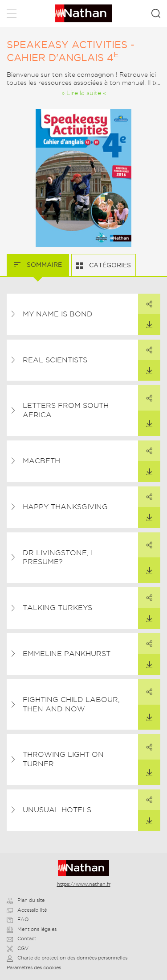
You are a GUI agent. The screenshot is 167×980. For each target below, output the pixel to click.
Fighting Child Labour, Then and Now (71, 704)
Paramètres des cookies (34, 968)
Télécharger (145, 321)
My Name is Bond (58, 314)
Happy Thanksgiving (65, 507)
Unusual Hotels (57, 810)
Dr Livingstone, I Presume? (58, 557)
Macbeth (41, 461)
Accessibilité (27, 910)
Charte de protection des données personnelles (67, 958)
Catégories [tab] (109, 265)
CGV (18, 948)
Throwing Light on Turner (63, 759)
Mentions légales (32, 929)
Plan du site (26, 900)
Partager (145, 301)
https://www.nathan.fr (84, 884)
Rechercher (156, 13)
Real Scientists (55, 360)
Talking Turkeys (57, 608)
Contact (21, 938)
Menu (12, 15)
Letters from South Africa (66, 410)
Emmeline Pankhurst (67, 654)
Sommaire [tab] (43, 265)
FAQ (18, 919)
